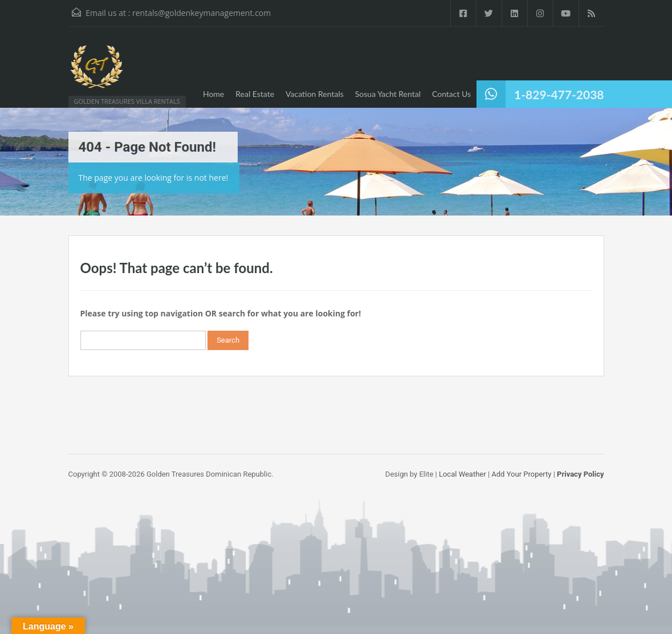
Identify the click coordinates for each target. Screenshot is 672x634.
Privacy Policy (580, 474)
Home (213, 94)
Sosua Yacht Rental (388, 94)
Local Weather (463, 474)
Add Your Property (521, 474)
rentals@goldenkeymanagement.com (201, 13)
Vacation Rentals (315, 94)
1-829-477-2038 (559, 94)
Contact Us (451, 94)
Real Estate (255, 94)
